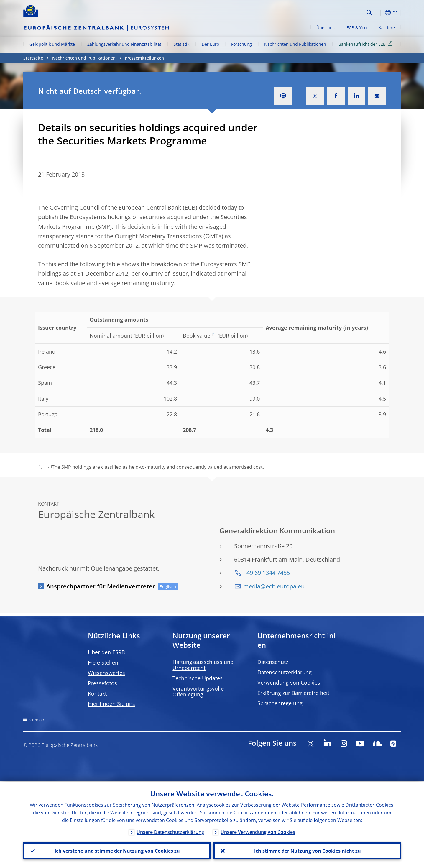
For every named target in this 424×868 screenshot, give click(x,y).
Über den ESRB (106, 652)
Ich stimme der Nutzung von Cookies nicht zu (307, 851)
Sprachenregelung (280, 703)
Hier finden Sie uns (111, 704)
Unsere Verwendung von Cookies (258, 832)
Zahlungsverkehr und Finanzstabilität (124, 44)
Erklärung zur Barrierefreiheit (293, 693)
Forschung (241, 44)
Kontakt (97, 693)
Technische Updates (198, 678)
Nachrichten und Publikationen (295, 44)
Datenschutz (273, 662)
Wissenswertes (106, 673)
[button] (380, 13)
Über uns (326, 28)
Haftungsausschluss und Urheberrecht (203, 665)
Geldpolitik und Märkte (52, 44)
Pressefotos (102, 683)
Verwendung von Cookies (289, 683)
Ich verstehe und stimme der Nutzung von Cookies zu (117, 851)
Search (369, 13)
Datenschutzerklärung (285, 672)
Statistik (181, 44)
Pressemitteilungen (144, 58)
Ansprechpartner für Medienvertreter (101, 586)
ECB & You (357, 28)
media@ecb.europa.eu (274, 586)
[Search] (335, 12)
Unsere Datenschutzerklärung (170, 832)
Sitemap (36, 720)
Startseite (33, 58)
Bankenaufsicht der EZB (367, 44)
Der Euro (210, 44)
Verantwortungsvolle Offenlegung (198, 691)
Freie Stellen (103, 662)
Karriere (387, 28)
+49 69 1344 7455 (267, 573)
